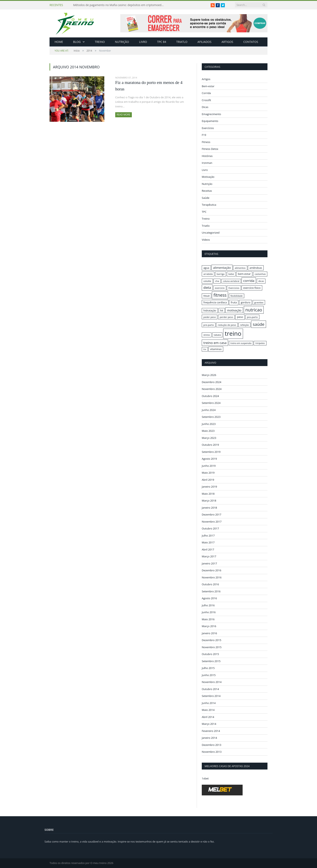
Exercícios (208, 128)
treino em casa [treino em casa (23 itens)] (215, 343)
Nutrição (122, 42)
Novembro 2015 (212, 647)
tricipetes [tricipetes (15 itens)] (260, 343)
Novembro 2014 (212, 682)
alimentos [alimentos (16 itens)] (240, 268)
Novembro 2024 (212, 389)
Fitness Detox (210, 149)
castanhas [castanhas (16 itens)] (260, 274)
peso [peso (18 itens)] (240, 317)
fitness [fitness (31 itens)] (220, 295)
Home (59, 42)
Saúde (206, 198)
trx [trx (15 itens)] (205, 349)
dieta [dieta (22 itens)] (207, 288)
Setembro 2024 (211, 403)
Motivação (208, 177)
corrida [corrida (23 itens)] (249, 281)
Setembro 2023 (211, 417)
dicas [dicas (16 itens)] (261, 281)
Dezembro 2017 (211, 514)
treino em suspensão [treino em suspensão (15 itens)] (241, 343)
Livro (143, 42)
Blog (77, 42)
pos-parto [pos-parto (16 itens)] (252, 317)
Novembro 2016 (212, 577)
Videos (206, 240)
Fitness (206, 142)
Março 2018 (209, 501)
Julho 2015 (208, 668)
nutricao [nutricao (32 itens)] (254, 310)
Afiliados (204, 42)
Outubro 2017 (210, 528)
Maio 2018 (208, 493)
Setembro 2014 (211, 696)
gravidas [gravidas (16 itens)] (259, 302)
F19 (204, 135)
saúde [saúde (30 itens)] (258, 324)
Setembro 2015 (211, 661)
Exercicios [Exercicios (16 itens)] (234, 288)
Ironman (207, 163)
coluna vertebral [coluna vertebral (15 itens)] (231, 281)
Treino (100, 42)
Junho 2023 (209, 424)
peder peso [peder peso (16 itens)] (210, 317)
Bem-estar (208, 86)
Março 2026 (209, 375)
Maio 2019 (208, 473)
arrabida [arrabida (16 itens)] (208, 274)
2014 (89, 51)
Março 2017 (209, 556)
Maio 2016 (208, 619)
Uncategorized (211, 233)
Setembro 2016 (211, 591)
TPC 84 (162, 42)
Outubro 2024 (210, 396)
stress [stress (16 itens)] (207, 335)
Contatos (251, 42)
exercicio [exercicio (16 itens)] (220, 288)
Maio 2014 (208, 710)
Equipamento (210, 121)
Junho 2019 (209, 466)
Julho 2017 (208, 535)
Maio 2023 (208, 431)
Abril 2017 (208, 549)
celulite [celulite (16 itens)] (207, 281)
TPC (204, 212)
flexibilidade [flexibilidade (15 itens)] (237, 296)
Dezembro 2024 (211, 382)
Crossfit (206, 100)
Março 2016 (209, 626)
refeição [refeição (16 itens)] (244, 325)
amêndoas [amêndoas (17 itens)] (256, 268)
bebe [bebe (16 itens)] (231, 274)
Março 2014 (209, 724)
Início (67, 51)
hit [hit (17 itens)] (222, 310)
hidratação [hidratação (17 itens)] (210, 310)
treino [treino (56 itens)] (233, 333)
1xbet (205, 778)
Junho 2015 (209, 675)
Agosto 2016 (209, 598)
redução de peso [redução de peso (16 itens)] (227, 325)
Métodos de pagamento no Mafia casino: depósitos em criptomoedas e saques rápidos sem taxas (120, 5)
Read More (124, 115)
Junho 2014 (209, 703)
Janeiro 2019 (209, 487)
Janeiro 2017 (209, 563)
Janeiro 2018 (209, 507)
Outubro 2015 (210, 654)
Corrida (206, 93)
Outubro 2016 (210, 584)
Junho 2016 (209, 612)
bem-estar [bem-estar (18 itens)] (244, 274)
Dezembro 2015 (211, 640)
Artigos (227, 42)
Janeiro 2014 (209, 738)
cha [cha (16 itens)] (217, 281)
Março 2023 (209, 438)
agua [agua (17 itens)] (206, 268)
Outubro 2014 (210, 689)
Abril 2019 (208, 480)
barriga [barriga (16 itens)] (221, 274)
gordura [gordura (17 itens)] (246, 302)
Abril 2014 (208, 717)
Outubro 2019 (210, 445)
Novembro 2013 (212, 752)
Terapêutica (209, 205)
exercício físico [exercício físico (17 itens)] (252, 288)
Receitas (207, 191)
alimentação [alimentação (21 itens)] (222, 268)
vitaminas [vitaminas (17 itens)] (216, 349)
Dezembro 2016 (211, 570)
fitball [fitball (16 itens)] (207, 296)
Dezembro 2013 (211, 745)
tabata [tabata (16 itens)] (217, 335)
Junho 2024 (209, 410)
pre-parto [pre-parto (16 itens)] (209, 325)
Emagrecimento (211, 114)
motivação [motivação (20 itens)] (234, 310)
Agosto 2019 (209, 459)
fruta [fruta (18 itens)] (234, 302)
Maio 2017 (208, 542)
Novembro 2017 (212, 521)
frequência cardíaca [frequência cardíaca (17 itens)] (215, 302)
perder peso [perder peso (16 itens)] (226, 317)
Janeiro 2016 (209, 633)
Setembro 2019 (211, 452)
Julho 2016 (208, 605)
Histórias (207, 156)
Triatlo (182, 42)
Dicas (205, 107)
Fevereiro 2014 (211, 731)
